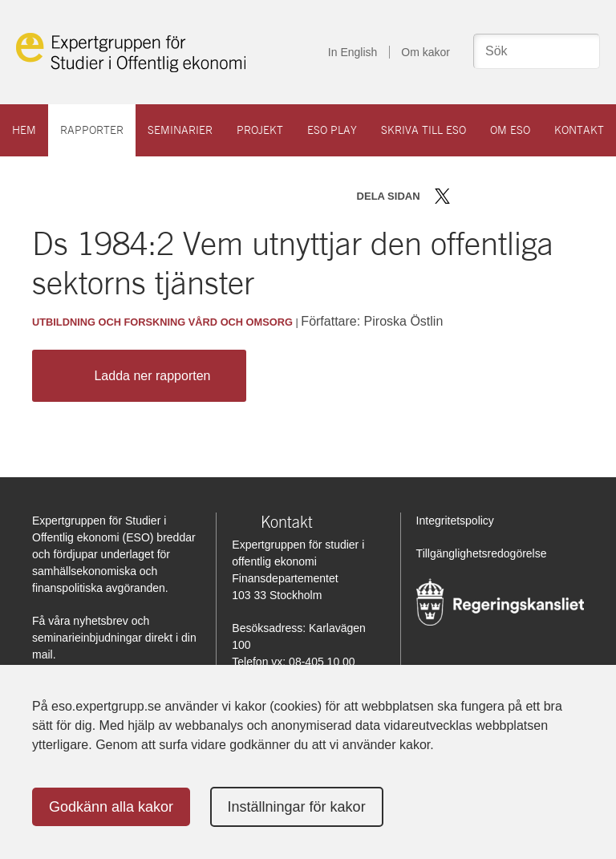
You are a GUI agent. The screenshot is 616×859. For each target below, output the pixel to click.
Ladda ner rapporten (135, 376)
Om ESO (510, 130)
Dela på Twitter (442, 196)
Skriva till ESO (423, 130)
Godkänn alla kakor (111, 807)
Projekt (260, 130)
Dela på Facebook (466, 196)
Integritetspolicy (455, 521)
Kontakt (579, 130)
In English (353, 52)
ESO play (332, 130)
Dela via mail (515, 196)
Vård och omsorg (241, 322)
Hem (24, 130)
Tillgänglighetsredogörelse (482, 553)
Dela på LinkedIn (489, 196)
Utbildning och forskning (109, 322)
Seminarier (180, 130)
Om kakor (426, 52)
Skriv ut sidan (542, 196)
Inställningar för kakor (297, 807)
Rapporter (92, 130)
